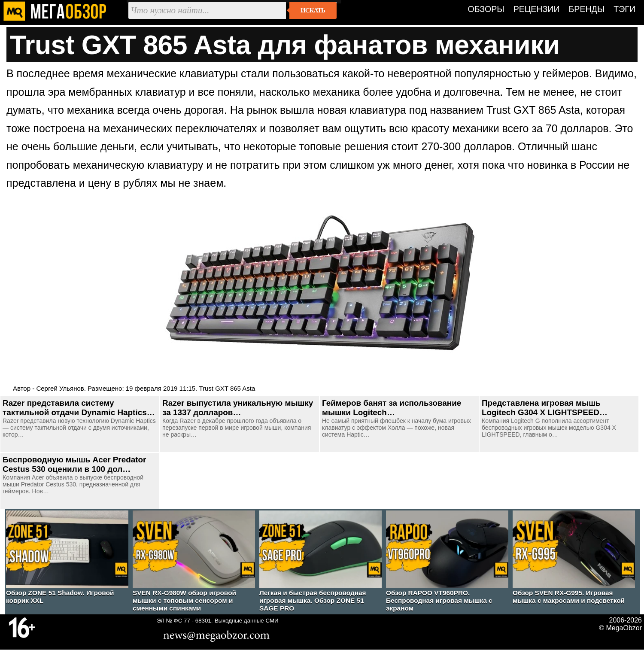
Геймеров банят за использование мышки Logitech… (392, 408)
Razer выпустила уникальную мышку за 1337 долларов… (238, 408)
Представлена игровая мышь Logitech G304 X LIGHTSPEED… (545, 408)
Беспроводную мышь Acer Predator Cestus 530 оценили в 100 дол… (74, 464)
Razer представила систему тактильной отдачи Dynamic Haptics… (79, 408)
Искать (313, 10)
